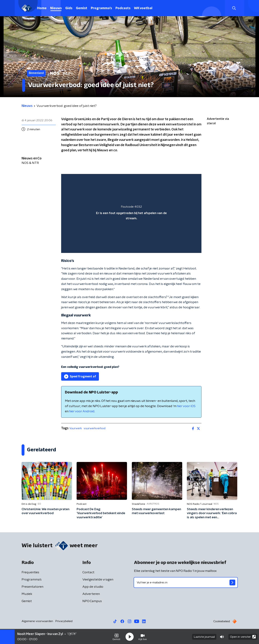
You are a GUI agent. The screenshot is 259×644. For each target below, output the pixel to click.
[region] (131, 213)
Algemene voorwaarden (37, 621)
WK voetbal (143, 8)
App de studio (93, 587)
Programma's (101, 8)
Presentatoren (32, 587)
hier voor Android (82, 411)
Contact (88, 572)
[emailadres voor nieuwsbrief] (186, 582)
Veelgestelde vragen (98, 580)
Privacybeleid (64, 621)
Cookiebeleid (222, 621)
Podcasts (123, 8)
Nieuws (56, 8)
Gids (69, 8)
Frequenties (30, 572)
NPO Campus (92, 601)
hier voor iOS (186, 406)
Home (42, 8)
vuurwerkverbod (95, 428)
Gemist (82, 8)
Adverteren (91, 594)
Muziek (27, 594)
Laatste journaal (204, 636)
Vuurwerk (76, 428)
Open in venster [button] (243, 636)
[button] (116, 636)
